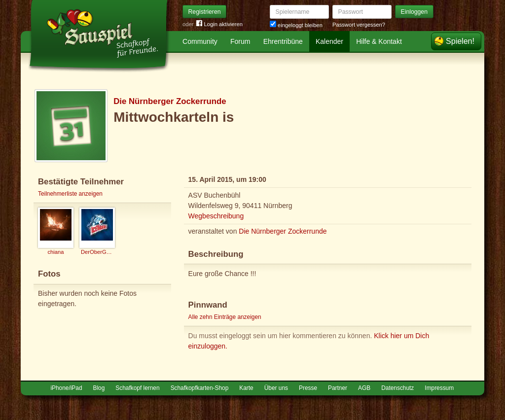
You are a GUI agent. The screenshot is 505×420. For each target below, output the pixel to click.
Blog (99, 388)
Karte (246, 388)
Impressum (439, 388)
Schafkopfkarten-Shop (200, 388)
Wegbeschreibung (216, 216)
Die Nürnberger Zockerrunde (170, 101)
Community (200, 41)
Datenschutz (397, 388)
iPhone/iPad (66, 388)
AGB (364, 388)
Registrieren (205, 12)
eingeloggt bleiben (296, 25)
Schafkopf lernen (137, 388)
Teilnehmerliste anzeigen (70, 194)
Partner (338, 388)
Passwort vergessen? (359, 25)
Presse (308, 388)
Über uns (276, 388)
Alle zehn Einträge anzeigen (225, 317)
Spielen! (460, 41)
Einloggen (415, 12)
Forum (240, 41)
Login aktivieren (219, 24)
